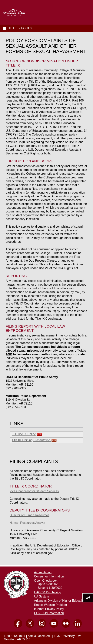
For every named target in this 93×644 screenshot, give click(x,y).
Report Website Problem (51, 605)
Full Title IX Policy (27, 434)
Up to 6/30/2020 (49, 584)
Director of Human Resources (30, 515)
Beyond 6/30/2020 (50, 588)
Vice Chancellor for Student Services (34, 491)
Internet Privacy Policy (49, 609)
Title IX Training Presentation (34, 440)
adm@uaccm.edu (40, 636)
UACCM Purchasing (48, 592)
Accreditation (43, 572)
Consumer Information (49, 576)
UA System (42, 596)
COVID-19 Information (49, 613)
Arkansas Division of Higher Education (60, 601)
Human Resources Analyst (27, 523)
